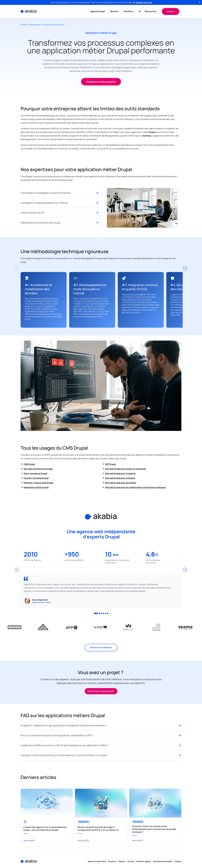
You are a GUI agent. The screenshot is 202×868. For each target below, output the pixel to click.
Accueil (24, 25)
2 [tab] (99, 613)
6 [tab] (108, 613)
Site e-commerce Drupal (35, 473)
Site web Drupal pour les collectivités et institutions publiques (135, 487)
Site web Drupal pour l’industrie (120, 473)
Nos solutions (35, 25)
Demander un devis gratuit (101, 691)
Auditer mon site (144, 2)
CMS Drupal (29, 464)
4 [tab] (104, 613)
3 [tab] (102, 613)
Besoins (114, 11)
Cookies (178, 861)
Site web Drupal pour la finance (120, 478)
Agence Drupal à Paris (97, 861)
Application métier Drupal (36, 487)
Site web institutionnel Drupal (38, 469)
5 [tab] (106, 613)
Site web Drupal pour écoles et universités (126, 469)
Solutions (129, 11)
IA (140, 11)
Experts (122, 861)
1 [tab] (96, 613)
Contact (171, 11)
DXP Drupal (110, 464)
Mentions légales (144, 861)
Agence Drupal (98, 11)
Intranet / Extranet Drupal (36, 478)
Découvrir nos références (101, 647)
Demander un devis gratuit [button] (101, 82)
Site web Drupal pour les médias (121, 483)
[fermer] (200, 2)
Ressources (151, 11)
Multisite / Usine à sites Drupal (38, 483)
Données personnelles (163, 861)
